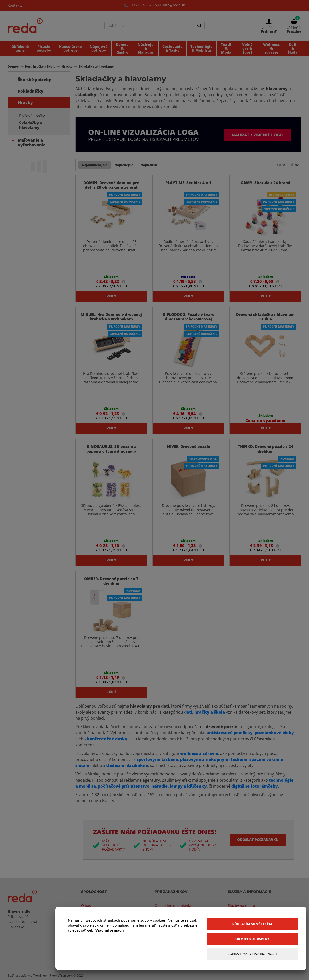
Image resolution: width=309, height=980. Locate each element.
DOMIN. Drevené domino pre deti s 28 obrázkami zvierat (111, 185)
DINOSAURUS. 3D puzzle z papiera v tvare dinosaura (111, 449)
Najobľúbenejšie (94, 165)
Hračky (25, 102)
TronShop (40, 976)
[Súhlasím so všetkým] (252, 924)
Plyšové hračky (32, 116)
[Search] (199, 26)
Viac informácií (110, 930)
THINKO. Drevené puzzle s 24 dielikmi (266, 449)
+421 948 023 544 (146, 5)
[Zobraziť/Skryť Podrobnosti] (252, 954)
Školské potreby (35, 80)
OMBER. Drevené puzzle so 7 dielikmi (111, 581)
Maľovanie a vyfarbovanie (32, 142)
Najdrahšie (149, 165)
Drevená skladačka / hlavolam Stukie (265, 317)
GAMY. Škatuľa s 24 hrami (266, 183)
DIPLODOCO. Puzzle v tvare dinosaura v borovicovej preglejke (188, 319)
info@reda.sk (174, 5)
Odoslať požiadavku (258, 840)
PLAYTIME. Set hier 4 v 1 (188, 183)
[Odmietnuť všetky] (252, 939)
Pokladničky (31, 91)
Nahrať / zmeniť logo (258, 135)
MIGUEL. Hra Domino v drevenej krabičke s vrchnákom (111, 317)
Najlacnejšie (124, 165)
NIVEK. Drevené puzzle (188, 446)
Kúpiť (111, 296)
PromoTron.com (61, 976)
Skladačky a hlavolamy (31, 125)
